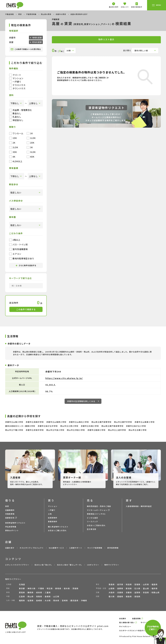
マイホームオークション (97, 510)
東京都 (22, 588)
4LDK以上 (16, 161)
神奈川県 (32, 588)
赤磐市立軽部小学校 (96, 430)
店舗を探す (10, 548)
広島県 (22, 596)
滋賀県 (137, 592)
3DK (13, 152)
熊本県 (56, 600)
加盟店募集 (136, 618)
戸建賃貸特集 (32, 14)
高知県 (137, 596)
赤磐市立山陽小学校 (14, 422)
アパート (15, 75)
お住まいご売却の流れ (96, 525)
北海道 (22, 584)
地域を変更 (37, 38)
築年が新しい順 (141, 51)
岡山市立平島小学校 (55, 430)
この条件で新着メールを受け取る (26, 49)
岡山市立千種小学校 (14, 430)
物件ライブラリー (112, 565)
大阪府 (112, 592)
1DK (13, 138)
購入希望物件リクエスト (58, 527)
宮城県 (137, 584)
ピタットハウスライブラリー (17, 565)
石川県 (137, 588)
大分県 (48, 600)
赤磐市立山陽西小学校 (56, 422)
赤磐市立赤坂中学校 (35, 430)
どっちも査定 (92, 518)
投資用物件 (53, 518)
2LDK (14, 147)
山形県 (146, 584)
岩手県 (120, 584)
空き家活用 (92, 529)
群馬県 (58, 588)
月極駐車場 (10, 514)
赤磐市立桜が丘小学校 (136, 426)
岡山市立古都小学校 (138, 430)
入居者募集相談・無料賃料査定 (139, 506)
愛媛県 (120, 596)
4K (12, 157)
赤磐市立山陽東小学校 (145, 422)
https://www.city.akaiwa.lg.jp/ (64, 378)
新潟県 (129, 588)
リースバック (92, 522)
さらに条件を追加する (26, 265)
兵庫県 (120, 592)
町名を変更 (37, 42)
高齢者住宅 (10, 518)
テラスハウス (17, 85)
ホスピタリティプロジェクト (32, 548)
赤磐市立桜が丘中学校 (48, 426)
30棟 (69, 51)
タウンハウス (17, 88)
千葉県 (41, 588)
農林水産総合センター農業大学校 (20, 426)
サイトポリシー (125, 626)
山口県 (56, 596)
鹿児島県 (74, 600)
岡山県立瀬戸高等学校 (101, 422)
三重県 (48, 592)
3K (30, 147)
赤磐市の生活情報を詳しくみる (83, 401)
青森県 (112, 584)
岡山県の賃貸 (46, 14)
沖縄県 (84, 600)
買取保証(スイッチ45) (96, 514)
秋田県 (129, 584)
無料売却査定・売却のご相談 (99, 506)
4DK (30, 157)
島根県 (48, 596)
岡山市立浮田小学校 (76, 430)
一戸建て (15, 82)
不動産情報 (10, 14)
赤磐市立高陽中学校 (35, 422)
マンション (16, 78)
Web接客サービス (56, 548)
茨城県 (75, 588)
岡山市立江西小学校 (69, 426)
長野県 (120, 588)
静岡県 (30, 592)
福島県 (154, 584)
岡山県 (30, 596)
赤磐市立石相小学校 (90, 426)
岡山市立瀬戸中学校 (123, 422)
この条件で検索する (26, 309)
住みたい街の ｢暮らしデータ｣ (69, 565)
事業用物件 (53, 522)
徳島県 (129, 596)
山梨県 (112, 588)
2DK (30, 143)
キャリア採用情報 (95, 548)
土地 (50, 514)
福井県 (154, 588)
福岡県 (22, 600)
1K (30, 133)
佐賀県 (30, 600)
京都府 (129, 592)
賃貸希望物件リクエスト (15, 523)
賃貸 (20, 14)
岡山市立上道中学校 (117, 430)
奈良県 (146, 592)
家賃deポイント (12, 530)
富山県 (146, 588)
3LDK (31, 152)
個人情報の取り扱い (127, 622)
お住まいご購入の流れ (57, 530)
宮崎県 (65, 600)
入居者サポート (76, 548)
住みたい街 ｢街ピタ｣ (43, 565)
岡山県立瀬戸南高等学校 (112, 426)
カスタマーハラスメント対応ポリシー (134, 630)
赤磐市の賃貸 (61, 14)
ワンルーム (16, 133)
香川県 (112, 596)
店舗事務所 (10, 510)
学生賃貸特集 (11, 527)
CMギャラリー (93, 565)
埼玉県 (50, 588)
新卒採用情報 (113, 548)
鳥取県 (39, 596)
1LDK (31, 138)
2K (12, 143)
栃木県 (67, 588)
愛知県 (22, 592)
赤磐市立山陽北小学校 (79, 422)
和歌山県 (155, 592)
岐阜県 (39, 592)
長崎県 (39, 600)
